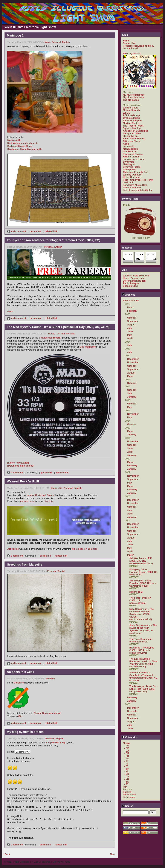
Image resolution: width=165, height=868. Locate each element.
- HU (127, 758)
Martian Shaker (131, 123)
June (130, 331)
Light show (129, 797)
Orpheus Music (131, 118)
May (129, 335)
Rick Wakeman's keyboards (23, 143)
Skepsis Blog (130, 286)
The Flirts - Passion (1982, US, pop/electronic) (140, 600)
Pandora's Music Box (135, 185)
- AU (127, 746)
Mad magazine (88, 347)
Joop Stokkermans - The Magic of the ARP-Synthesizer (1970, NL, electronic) (143, 629)
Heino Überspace (133, 177)
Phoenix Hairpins (133, 121)
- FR (126, 756)
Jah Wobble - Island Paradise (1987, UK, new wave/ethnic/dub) (143, 583)
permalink (35, 231)
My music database (134, 95)
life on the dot (131, 136)
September (133, 321)
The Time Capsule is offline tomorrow (141, 640)
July (130, 328)
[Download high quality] (21, 466)
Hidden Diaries (131, 157)
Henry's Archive (132, 133)
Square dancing (132, 128)
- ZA (126, 782)
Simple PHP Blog (56, 743)
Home (126, 41)
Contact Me (129, 43)
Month (11, 752)
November (133, 362)
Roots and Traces (133, 154)
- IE (126, 761)
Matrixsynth (14, 140)
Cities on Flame (132, 141)
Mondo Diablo (131, 149)
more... (11, 311)
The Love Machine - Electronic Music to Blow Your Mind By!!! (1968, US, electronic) (143, 663)
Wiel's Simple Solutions (136, 276)
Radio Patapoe (131, 283)
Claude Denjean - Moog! (47, 713)
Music (47, 42)
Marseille (19, 683)
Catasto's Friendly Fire (136, 172)
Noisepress (129, 169)
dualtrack (128, 182)
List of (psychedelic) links (137, 190)
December (133, 359)
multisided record (50, 338)
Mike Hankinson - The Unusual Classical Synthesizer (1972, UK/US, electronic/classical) (141, 614)
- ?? (126, 784)
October (132, 318)
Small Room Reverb (134, 139)
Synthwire (129, 162)
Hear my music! (132, 53)
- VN (127, 779)
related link (51, 231)
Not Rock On (130, 151)
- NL (60, 488)
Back (7, 854)
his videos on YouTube (85, 549)
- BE (127, 748)
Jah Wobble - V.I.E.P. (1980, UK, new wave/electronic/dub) (141, 561)
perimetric (129, 146)
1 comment (15, 473)
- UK (127, 774)
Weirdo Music (131, 108)
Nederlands (129, 795)
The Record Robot (133, 126)
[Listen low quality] (18, 463)
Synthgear (13, 149)
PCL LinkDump (131, 115)
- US (58, 334)
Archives (129, 295)
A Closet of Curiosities (136, 131)
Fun (63, 334)
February (132, 311)
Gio (20, 716)
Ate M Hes (13, 549)
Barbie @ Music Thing (20, 146)
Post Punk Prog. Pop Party (138, 180)
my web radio (27, 501)
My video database (133, 97)
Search (128, 806)
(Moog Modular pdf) (31, 149)
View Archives (131, 301)
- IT (126, 766)
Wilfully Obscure (132, 175)
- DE (127, 753)
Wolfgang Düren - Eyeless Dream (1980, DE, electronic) (144, 572)
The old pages (131, 100)
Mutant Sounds (131, 110)
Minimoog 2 (136, 592)
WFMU (127, 113)
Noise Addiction (132, 188)
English (66, 42)
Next (113, 854)
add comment (17, 231)
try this (49, 501)
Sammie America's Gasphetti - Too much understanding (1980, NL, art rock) (143, 676)
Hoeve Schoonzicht (134, 278)
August (131, 325)
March (131, 307)
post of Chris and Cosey (40, 495)
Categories (130, 737)
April (130, 338)
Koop (126, 144)
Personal (56, 42)
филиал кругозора (134, 159)
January (132, 397)
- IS (126, 764)
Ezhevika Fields (132, 167)
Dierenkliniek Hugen (134, 281)
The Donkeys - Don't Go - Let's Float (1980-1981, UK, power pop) (143, 689)
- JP (126, 769)
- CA (127, 751)
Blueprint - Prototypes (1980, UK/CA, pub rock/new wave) (142, 650)
